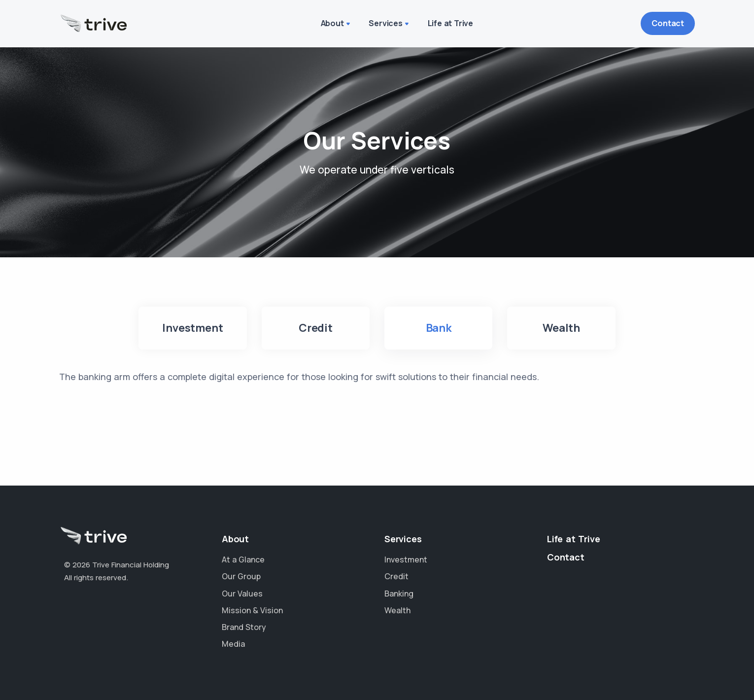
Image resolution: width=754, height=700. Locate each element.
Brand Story (244, 627)
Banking (399, 594)
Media (233, 644)
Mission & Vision (252, 610)
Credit (396, 576)
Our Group (241, 576)
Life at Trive (450, 23)
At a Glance (243, 560)
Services (385, 23)
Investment (406, 560)
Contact (668, 23)
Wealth (397, 610)
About (332, 23)
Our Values (242, 594)
